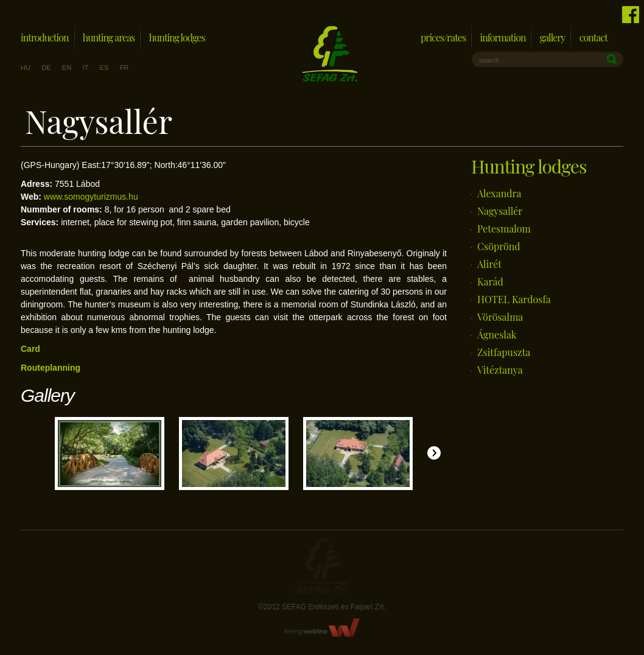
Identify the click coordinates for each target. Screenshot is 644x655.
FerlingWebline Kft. (322, 628)
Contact (593, 37)
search (489, 60)
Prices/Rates (443, 37)
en (67, 68)
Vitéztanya (500, 370)
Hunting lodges (177, 37)
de (46, 68)
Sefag (322, 566)
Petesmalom (504, 229)
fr (124, 68)
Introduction (45, 37)
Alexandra (499, 193)
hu (26, 68)
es (104, 68)
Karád (490, 282)
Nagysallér (500, 211)
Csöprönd (499, 246)
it (85, 68)
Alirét (489, 264)
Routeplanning (51, 368)
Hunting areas (109, 37)
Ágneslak (497, 335)
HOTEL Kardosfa (514, 299)
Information (502, 37)
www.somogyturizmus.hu (91, 197)
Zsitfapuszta (504, 352)
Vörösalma (500, 317)
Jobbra (434, 453)
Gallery (553, 37)
